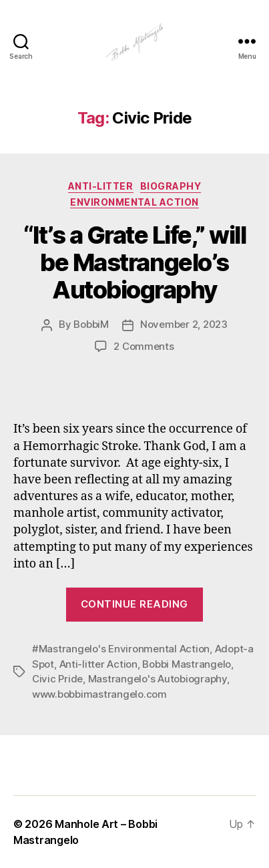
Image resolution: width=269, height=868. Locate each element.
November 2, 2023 (184, 324)
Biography (171, 186)
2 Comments (144, 346)
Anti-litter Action (98, 664)
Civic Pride (57, 679)
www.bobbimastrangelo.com (99, 694)
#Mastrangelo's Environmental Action (121, 649)
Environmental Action (134, 202)
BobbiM (91, 324)
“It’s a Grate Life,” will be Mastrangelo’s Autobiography (135, 262)
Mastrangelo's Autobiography (158, 679)
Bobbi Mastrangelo (187, 664)
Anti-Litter (101, 186)
